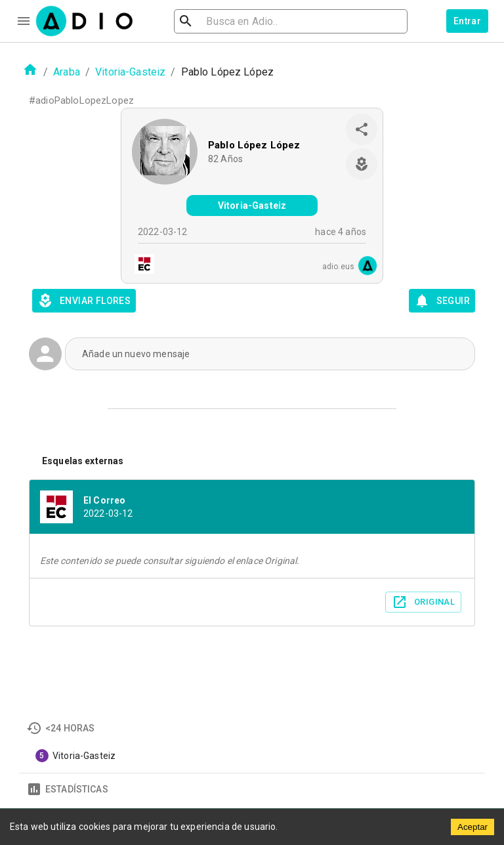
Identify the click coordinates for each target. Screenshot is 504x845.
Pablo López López (254, 145)
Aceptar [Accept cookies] (472, 827)
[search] (228, 21)
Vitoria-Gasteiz (130, 72)
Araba (67, 72)
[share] (362, 129)
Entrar (467, 21)
